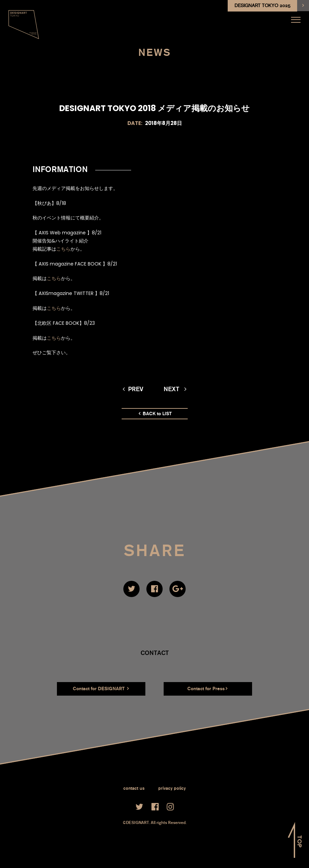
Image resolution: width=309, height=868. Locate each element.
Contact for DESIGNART (101, 688)
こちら (63, 249)
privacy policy (172, 788)
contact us (134, 788)
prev (133, 389)
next (175, 389)
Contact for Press (207, 688)
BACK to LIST (155, 414)
